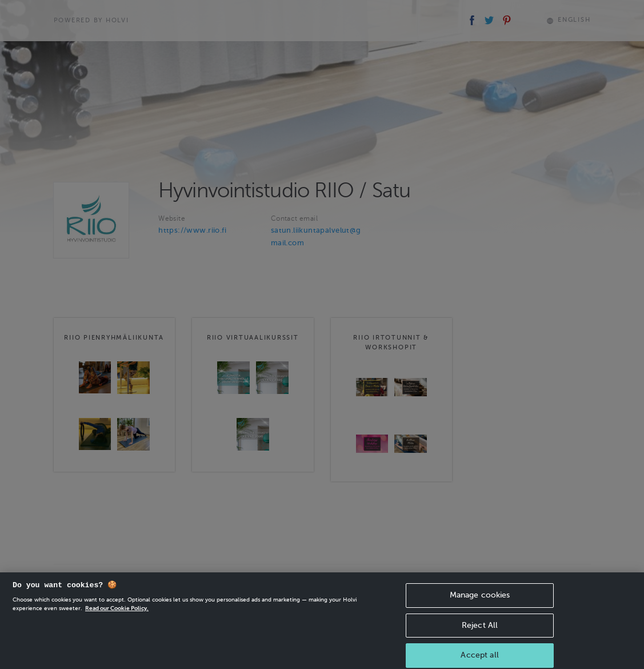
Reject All (480, 632)
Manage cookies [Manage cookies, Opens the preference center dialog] (480, 601)
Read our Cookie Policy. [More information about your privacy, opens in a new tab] (117, 614)
